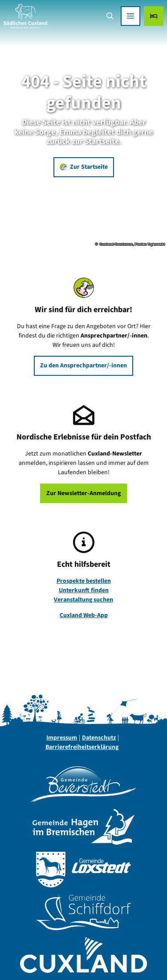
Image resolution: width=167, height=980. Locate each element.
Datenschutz (99, 738)
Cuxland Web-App (84, 615)
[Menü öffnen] (130, 16)
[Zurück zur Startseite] (25, 16)
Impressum (62, 738)
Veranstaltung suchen (83, 600)
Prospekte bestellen (84, 581)
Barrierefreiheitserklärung (82, 747)
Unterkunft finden (84, 590)
